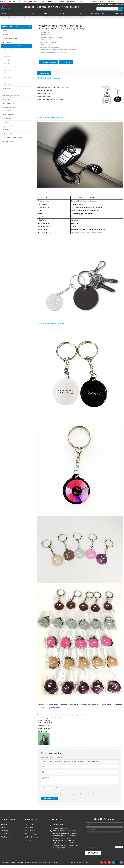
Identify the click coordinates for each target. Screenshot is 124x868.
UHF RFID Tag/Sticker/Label (11, 96)
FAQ (34, 13)
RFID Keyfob (6, 88)
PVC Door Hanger (8, 118)
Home (4, 13)
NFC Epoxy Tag (8, 49)
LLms (79, 862)
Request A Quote (97, 13)
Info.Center (4, 834)
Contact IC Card (7, 133)
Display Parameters (49, 62)
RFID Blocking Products (9, 107)
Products (19, 13)
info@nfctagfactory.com (50, 708)
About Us (61, 13)
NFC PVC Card (7, 70)
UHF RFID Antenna (8, 103)
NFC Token (6, 63)
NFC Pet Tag (7, 53)
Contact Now (66, 62)
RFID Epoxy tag (59, 715)
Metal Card (6, 122)
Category (10, 18)
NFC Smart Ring (8, 74)
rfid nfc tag (86, 715)
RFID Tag (5, 35)
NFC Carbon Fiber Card (9, 67)
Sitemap (73, 862)
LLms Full (85, 862)
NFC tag (68, 715)
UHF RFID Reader (8, 92)
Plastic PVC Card (8, 111)
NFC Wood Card (8, 77)
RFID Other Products (9, 130)
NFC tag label (77, 715)
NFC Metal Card (8, 56)
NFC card (49, 715)
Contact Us (117, 13)
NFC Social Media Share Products (23, 18)
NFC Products (7, 42)
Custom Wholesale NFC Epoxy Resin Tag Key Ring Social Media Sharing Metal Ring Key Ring (72, 761)
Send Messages (50, 799)
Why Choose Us (6, 837)
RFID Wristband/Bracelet (10, 38)
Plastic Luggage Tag (8, 115)
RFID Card (6, 31)
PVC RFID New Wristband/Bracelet (13, 137)
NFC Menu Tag (7, 84)
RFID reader (6, 99)
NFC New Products (8, 141)
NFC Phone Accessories (9, 81)
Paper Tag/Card (7, 126)
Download (78, 13)
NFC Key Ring (37, 18)
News (46, 13)
